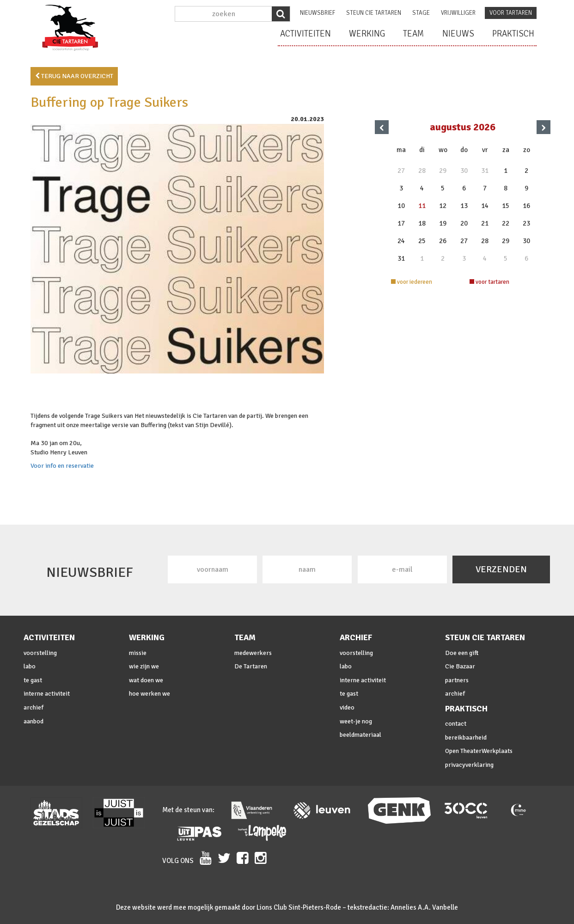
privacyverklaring (469, 765)
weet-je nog (356, 721)
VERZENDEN (501, 569)
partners (457, 680)
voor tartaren (511, 13)
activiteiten (305, 34)
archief (34, 707)
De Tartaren (251, 666)
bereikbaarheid (466, 737)
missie (138, 653)
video (347, 707)
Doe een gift (462, 653)
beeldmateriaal (360, 735)
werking (367, 34)
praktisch (513, 34)
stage (421, 13)
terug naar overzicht (74, 76)
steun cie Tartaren (374, 13)
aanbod (34, 721)
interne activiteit (47, 694)
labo (30, 666)
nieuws (458, 34)
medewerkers (253, 653)
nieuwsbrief (318, 13)
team (414, 34)
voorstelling (40, 653)
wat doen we (146, 680)
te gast (33, 680)
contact (456, 724)
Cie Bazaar (460, 666)
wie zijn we (144, 666)
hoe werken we (150, 694)
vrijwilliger (458, 13)
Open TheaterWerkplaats (479, 751)
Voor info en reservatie (62, 466)
